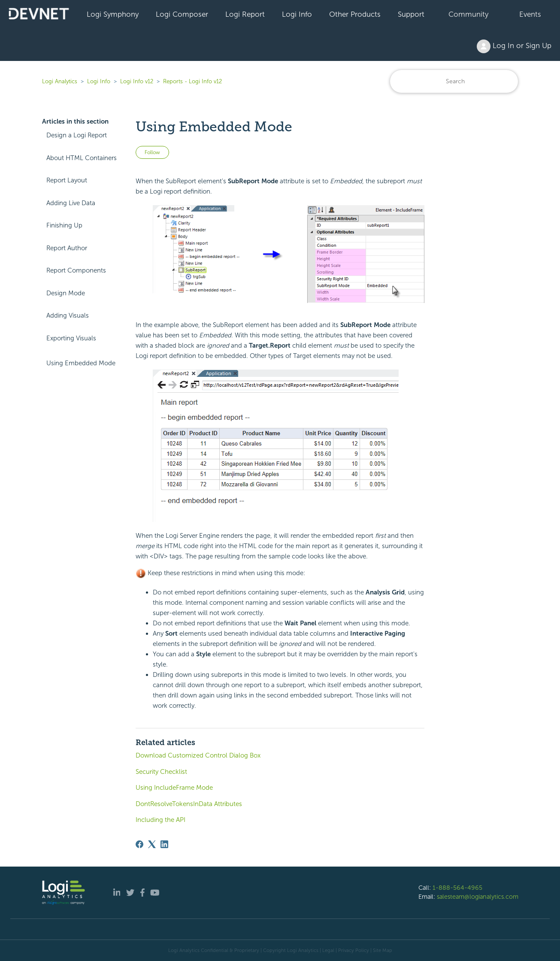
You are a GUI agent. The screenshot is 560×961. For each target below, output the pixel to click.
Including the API (160, 820)
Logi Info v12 (137, 81)
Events (530, 14)
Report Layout (67, 180)
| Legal (327, 950)
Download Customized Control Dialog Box (198, 755)
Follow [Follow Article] (152, 152)
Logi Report (245, 14)
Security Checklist (161, 772)
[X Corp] (152, 844)
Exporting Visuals (71, 338)
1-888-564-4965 (457, 888)
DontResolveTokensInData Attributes (189, 804)
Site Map (383, 950)
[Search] (454, 81)
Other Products (355, 14)
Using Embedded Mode (81, 363)
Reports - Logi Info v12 (192, 81)
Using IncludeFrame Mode (174, 788)
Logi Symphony (113, 14)
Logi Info (297, 14)
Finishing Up (64, 225)
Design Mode (66, 293)
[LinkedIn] (164, 844)
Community (468, 14)
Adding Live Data (71, 203)
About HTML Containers (82, 158)
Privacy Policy (354, 950)
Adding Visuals (68, 315)
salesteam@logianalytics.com (478, 897)
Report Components (76, 270)
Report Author (67, 248)
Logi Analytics (60, 81)
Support (411, 14)
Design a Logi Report (77, 135)
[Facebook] (139, 844)
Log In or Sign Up (514, 46)
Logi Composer (182, 14)
